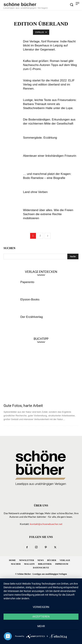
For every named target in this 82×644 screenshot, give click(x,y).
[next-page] (48, 236)
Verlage (65, 560)
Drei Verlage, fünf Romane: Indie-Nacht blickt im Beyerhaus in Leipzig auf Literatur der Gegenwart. (49, 45)
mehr (41, 626)
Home (12, 560)
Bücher (52, 560)
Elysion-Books (30, 299)
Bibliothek (45, 564)
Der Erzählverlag (32, 317)
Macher (16, 564)
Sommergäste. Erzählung (40, 138)
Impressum (62, 564)
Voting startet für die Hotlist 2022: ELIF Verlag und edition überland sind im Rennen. (49, 85)
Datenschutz (41, 568)
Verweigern (41, 607)
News (41, 560)
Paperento (27, 282)
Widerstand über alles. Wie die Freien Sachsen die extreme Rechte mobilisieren (48, 214)
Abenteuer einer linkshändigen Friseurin (50, 156)
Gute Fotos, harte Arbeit (23, 406)
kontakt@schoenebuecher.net (46, 524)
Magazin (29, 564)
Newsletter (27, 560)
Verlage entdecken (41, 272)
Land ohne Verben (35, 192)
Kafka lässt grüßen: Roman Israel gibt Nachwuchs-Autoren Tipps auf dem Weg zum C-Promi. (50, 65)
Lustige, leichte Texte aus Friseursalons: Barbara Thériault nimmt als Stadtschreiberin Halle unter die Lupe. (50, 104)
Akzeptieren (41, 617)
